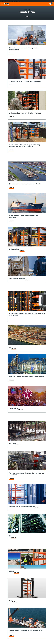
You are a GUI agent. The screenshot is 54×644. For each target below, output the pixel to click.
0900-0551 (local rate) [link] (15, 1)
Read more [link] (11, 53)
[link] (7, 4)
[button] (11, 53)
